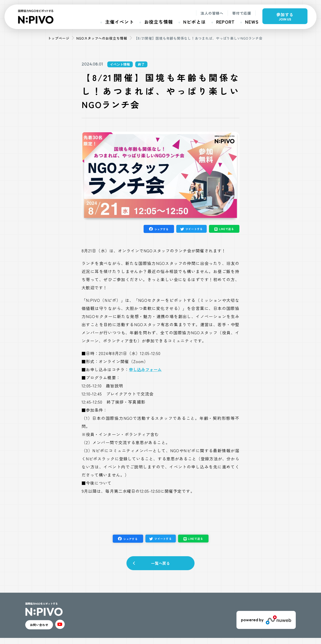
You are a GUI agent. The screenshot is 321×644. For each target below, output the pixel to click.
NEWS (252, 22)
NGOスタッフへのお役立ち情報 (102, 38)
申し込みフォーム (145, 369)
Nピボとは (195, 22)
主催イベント (120, 22)
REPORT (225, 22)
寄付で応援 (242, 13)
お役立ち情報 (159, 22)
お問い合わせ (46, 629)
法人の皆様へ (212, 13)
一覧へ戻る (161, 565)
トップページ (58, 38)
